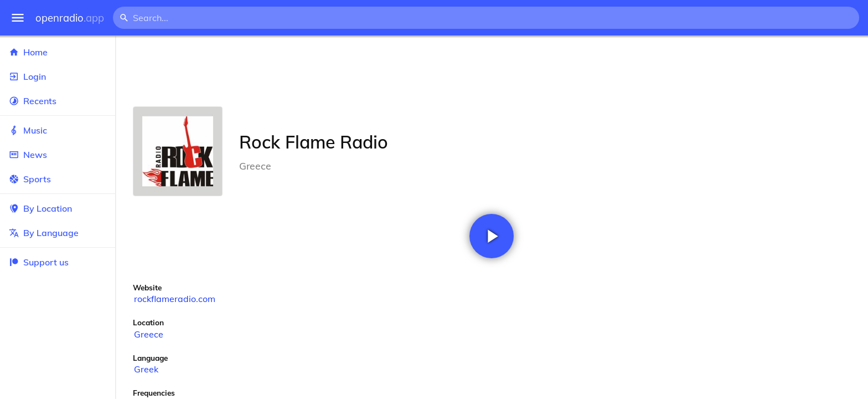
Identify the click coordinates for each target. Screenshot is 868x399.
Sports (58, 179)
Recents (58, 101)
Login (58, 76)
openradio (70, 18)
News (58, 155)
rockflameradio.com (175, 299)
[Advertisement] (492, 71)
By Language (58, 233)
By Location (58, 208)
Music (58, 130)
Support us (39, 262)
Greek (146, 369)
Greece (149, 334)
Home (58, 52)
